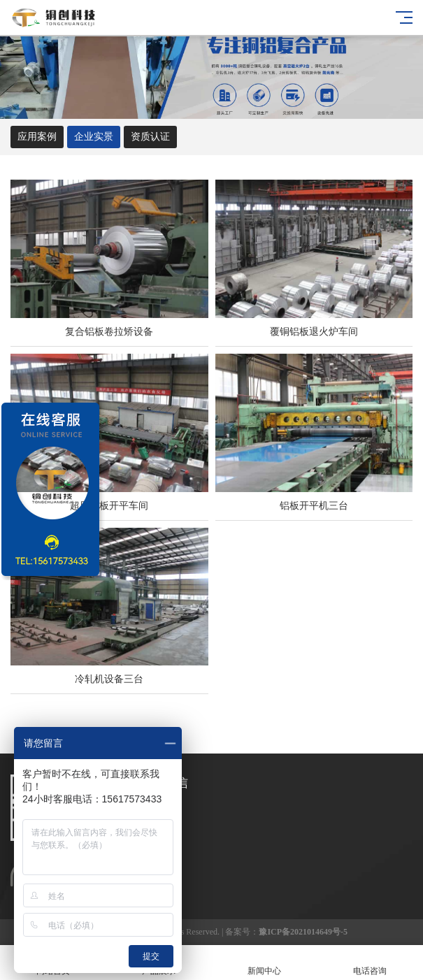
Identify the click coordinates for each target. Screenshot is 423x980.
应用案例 (37, 137)
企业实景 (94, 137)
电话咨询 (370, 963)
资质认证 (150, 137)
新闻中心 (265, 963)
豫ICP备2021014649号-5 (303, 932)
